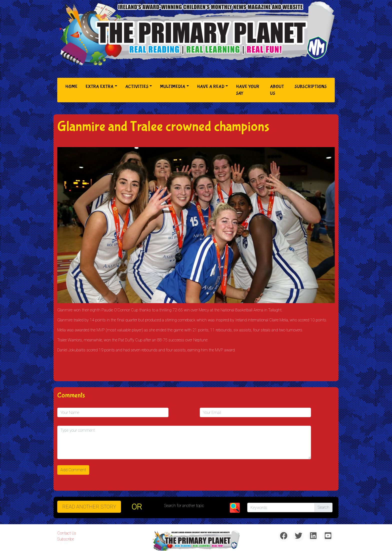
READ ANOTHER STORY (89, 507)
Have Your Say (248, 90)
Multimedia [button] (173, 87)
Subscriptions (311, 87)
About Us (277, 90)
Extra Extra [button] (99, 87)
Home (72, 86)
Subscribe (66, 539)
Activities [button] (137, 87)
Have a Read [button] (211, 87)
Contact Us (67, 533)
